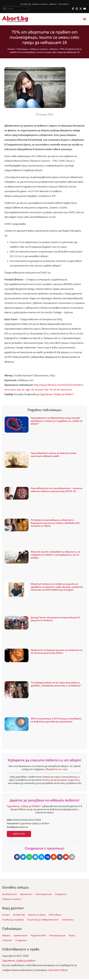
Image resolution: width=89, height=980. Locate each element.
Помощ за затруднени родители (61, 780)
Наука (76, 936)
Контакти (64, 4)
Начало (11, 49)
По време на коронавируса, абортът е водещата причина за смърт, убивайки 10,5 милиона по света (55, 523)
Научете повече (58, 971)
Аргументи (28, 895)
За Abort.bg (25, 4)
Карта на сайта (40, 4)
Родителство (41, 936)
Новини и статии (39, 49)
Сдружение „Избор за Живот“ (24, 807)
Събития (8, 941)
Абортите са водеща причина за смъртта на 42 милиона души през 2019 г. (56, 652)
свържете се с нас (56, 770)
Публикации (22, 49)
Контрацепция (46, 895)
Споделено (65, 895)
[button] (85, 19)
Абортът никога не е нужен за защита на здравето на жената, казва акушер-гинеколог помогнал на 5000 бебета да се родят (57, 587)
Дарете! (53, 4)
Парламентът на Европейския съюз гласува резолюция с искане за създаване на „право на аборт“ (56, 421)
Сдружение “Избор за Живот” (57, 395)
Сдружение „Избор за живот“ (19, 962)
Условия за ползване (14, 921)
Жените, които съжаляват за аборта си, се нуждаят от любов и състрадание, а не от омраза (55, 555)
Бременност (22, 936)
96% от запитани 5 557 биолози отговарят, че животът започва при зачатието (56, 721)
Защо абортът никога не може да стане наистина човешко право (54, 455)
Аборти (54, 49)
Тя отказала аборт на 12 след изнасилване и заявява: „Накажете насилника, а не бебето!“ (56, 685)
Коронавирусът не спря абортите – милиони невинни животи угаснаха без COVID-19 (57, 490)
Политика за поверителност (46, 921)
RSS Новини (58, 916)
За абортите (10, 895)
